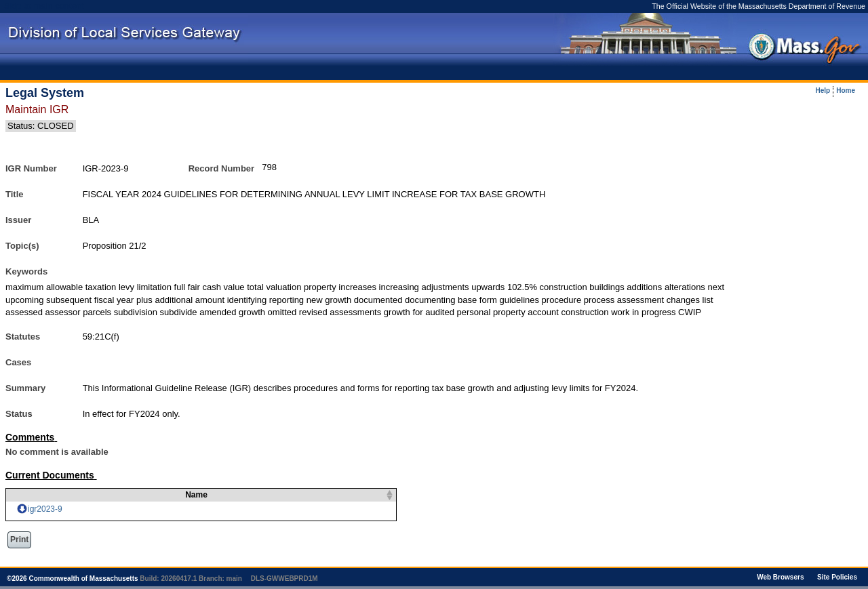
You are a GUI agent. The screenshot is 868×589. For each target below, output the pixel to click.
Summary (25, 388)
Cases (18, 362)
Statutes (23, 337)
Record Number (222, 168)
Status (19, 414)
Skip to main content (44, 6)
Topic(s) (22, 246)
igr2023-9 (45, 509)
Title (15, 194)
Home (846, 91)
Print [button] (19, 540)
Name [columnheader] (188, 495)
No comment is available (57, 452)
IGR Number (31, 168)
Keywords (26, 271)
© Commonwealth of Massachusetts (73, 578)
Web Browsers (780, 577)
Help (823, 91)
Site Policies (837, 577)
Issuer (18, 220)
